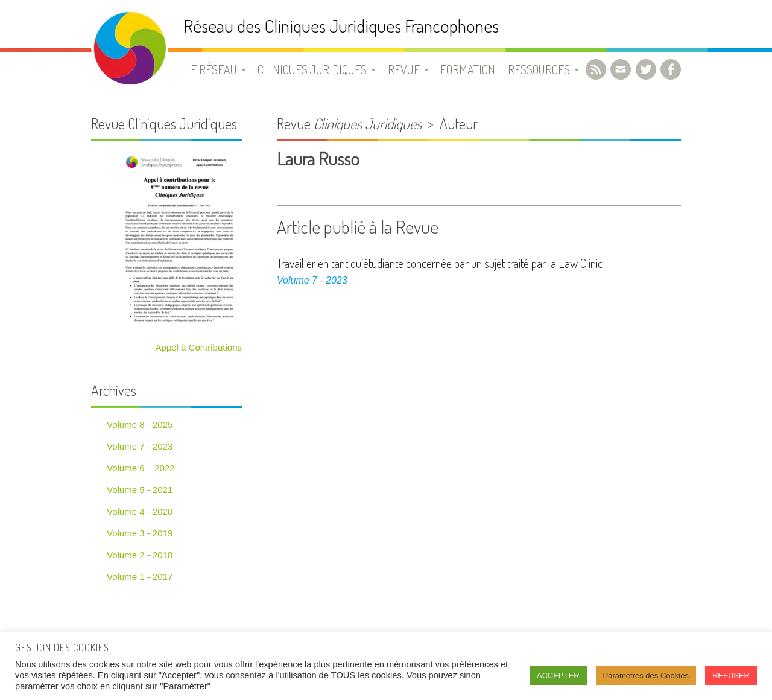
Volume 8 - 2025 (140, 425)
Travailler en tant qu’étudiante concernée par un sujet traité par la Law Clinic (440, 263)
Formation (468, 69)
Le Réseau (211, 69)
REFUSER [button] (731, 676)
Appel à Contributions (199, 347)
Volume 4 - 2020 (140, 511)
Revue (404, 69)
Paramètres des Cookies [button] (646, 676)
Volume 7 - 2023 (312, 280)
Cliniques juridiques (312, 69)
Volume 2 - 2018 (140, 555)
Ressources (539, 69)
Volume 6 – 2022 (141, 468)
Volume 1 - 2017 (140, 577)
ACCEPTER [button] (558, 676)
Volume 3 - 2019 (140, 533)
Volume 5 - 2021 (140, 490)
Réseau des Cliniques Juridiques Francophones (341, 26)
